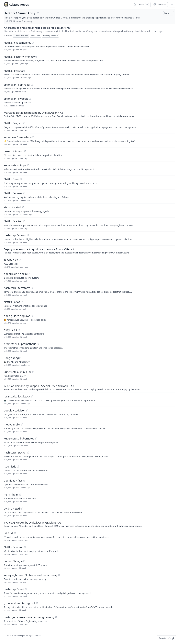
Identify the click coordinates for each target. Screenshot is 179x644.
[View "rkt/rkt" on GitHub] (15, 533)
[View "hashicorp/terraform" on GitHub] (32, 288)
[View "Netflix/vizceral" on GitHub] (25, 547)
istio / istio (10, 466)
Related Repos (19, 5)
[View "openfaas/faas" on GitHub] (24, 481)
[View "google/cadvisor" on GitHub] (27, 410)
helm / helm (11, 495)
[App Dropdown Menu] (172, 5)
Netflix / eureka (13, 193)
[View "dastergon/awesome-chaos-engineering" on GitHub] (56, 617)
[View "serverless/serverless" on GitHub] (33, 137)
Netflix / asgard (13, 123)
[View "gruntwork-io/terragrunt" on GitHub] (37, 603)
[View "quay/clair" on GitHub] (19, 330)
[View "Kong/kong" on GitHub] (20, 358)
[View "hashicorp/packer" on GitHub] (28, 452)
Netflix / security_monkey (19, 57)
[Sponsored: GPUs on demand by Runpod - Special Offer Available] (90, 387)
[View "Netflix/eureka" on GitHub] (24, 193)
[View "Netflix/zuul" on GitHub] (21, 179)
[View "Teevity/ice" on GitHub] (20, 260)
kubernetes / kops (15, 165)
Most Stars (35, 36)
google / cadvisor (14, 410)
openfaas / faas (13, 481)
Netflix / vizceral (14, 547)
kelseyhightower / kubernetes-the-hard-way (31, 575)
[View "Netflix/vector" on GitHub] (24, 221)
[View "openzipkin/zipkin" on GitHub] (29, 274)
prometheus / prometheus (20, 344)
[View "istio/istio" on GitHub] (18, 466)
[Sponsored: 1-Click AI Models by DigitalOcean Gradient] (90, 524)
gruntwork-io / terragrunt (19, 603)
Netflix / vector (13, 221)
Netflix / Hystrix (13, 71)
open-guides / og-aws (17, 316)
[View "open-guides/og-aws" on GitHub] (32, 316)
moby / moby (12, 424)
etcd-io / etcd (12, 509)
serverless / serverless (17, 137)
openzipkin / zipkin (15, 274)
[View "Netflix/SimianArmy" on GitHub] (38, 13)
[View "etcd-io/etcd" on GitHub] (22, 509)
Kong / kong (11, 358)
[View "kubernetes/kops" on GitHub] (28, 165)
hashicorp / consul (15, 235)
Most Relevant (21, 36)
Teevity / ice (11, 260)
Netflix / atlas (12, 302)
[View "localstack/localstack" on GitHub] (32, 396)
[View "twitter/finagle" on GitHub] (24, 561)
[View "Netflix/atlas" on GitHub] (22, 302)
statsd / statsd (13, 207)
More (169, 13)
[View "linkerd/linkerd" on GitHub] (25, 151)
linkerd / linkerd (14, 151)
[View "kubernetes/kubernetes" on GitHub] (36, 438)
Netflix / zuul (12, 179)
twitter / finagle (13, 561)
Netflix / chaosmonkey (18, 43)
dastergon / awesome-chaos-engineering (29, 617)
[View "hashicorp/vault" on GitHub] (26, 589)
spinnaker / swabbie (16, 99)
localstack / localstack (17, 396)
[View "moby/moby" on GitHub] (22, 424)
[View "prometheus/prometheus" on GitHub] (38, 344)
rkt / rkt (8, 533)
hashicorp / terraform (17, 288)
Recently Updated (51, 36)
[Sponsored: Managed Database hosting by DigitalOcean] (90, 114)
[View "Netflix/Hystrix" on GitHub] (24, 71)
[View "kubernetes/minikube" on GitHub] (33, 372)
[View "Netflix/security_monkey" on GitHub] (36, 57)
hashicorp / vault (14, 589)
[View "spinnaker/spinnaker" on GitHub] (32, 85)
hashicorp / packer (15, 452)
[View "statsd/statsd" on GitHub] (23, 207)
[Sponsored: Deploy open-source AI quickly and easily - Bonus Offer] (90, 251)
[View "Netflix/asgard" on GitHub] (24, 123)
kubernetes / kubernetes (19, 438)
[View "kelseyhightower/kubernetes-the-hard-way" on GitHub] (59, 575)
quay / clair (11, 330)
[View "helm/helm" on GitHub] (20, 495)
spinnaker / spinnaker (17, 85)
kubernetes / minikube (18, 372)
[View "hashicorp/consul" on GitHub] (28, 235)
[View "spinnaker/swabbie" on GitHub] (30, 99)
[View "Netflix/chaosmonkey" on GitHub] (33, 43)
